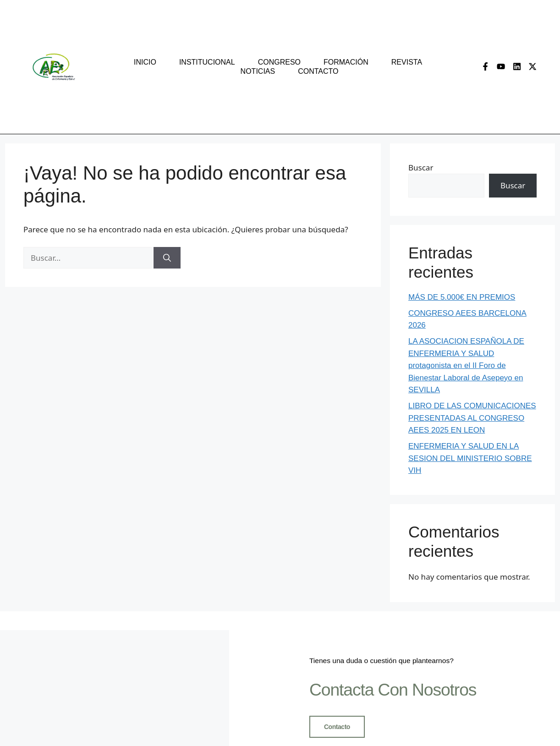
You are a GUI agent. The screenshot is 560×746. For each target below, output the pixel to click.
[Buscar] (167, 258)
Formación (346, 62)
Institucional (207, 62)
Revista (407, 62)
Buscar (421, 167)
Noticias (258, 71)
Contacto (318, 71)
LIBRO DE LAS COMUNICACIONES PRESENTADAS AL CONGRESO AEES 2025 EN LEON (472, 418)
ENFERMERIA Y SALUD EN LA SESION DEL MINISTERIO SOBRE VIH (470, 458)
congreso (279, 62)
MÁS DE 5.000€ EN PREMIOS (462, 297)
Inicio (145, 62)
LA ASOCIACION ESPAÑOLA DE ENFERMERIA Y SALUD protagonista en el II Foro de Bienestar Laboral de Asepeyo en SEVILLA (466, 365)
